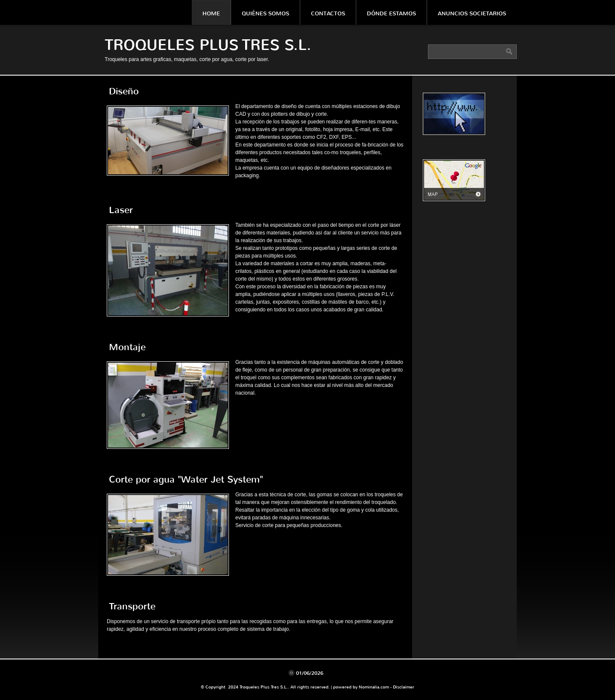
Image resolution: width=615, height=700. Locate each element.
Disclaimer (404, 687)
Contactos (328, 13)
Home (211, 13)
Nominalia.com (374, 687)
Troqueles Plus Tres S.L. (208, 45)
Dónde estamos (391, 13)
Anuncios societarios (472, 13)
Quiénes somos (265, 13)
